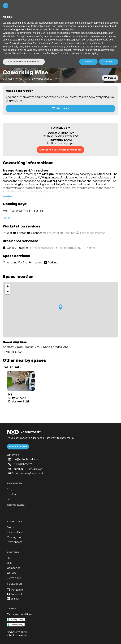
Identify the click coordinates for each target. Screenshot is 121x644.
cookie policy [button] (66, 30)
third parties (63, 33)
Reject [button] (88, 62)
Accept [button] (109, 62)
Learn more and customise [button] (24, 62)
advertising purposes (69, 40)
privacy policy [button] (92, 23)
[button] (60, 307)
